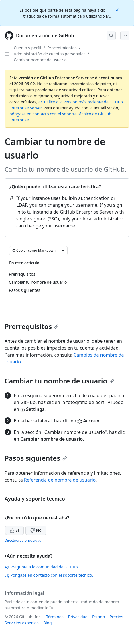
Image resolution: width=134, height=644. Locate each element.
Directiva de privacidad (23, 540)
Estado (98, 617)
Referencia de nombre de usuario (60, 480)
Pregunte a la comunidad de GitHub (41, 567)
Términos (55, 617)
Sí (14, 530)
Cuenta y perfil (27, 48)
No (36, 530)
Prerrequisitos (32, 326)
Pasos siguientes (36, 458)
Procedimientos (62, 48)
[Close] (118, 9)
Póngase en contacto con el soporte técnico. (49, 575)
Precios (116, 617)
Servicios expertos (22, 623)
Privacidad (78, 617)
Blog (48, 623)
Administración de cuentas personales (50, 54)
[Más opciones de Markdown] (63, 251)
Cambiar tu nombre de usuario (59, 381)
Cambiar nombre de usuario (40, 60)
